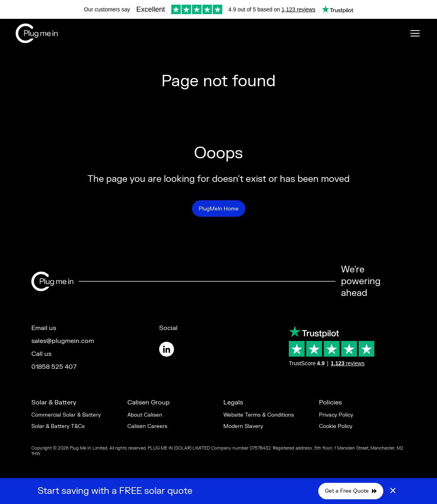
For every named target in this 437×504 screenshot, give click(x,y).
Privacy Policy (336, 415)
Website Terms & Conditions (259, 415)
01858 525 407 (54, 367)
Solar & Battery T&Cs (58, 426)
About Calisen (145, 415)
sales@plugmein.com (63, 341)
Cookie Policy (336, 426)
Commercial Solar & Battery (66, 415)
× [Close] (393, 491)
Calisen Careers (147, 426)
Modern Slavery (243, 426)
